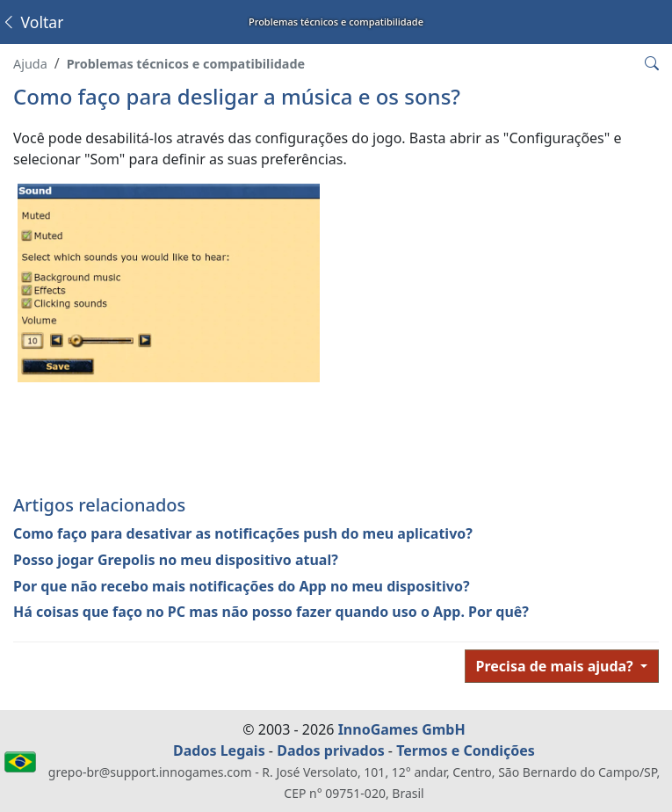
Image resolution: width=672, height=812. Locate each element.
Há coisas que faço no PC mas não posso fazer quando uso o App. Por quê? (271, 612)
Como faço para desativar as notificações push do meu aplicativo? (243, 533)
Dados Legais (219, 750)
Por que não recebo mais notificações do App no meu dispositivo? (242, 586)
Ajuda (30, 64)
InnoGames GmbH (402, 729)
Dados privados (331, 750)
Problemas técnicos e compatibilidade (186, 64)
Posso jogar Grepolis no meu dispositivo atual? (176, 560)
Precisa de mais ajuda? (556, 666)
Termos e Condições (466, 750)
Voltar (32, 22)
